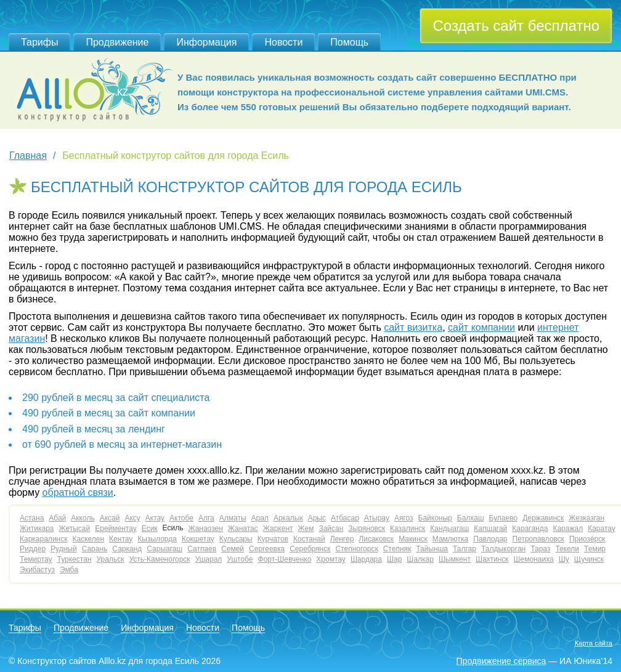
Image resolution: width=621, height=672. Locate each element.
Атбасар (345, 518)
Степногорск (356, 549)
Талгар (465, 549)
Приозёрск (587, 539)
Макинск (413, 539)
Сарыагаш (164, 549)
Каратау (602, 528)
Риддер (33, 549)
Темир (595, 549)
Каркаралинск (43, 539)
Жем (306, 528)
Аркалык (288, 518)
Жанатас (243, 528)
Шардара (366, 559)
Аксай (110, 518)
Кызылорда (157, 539)
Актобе (181, 518)
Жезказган (586, 518)
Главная (28, 156)
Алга (206, 518)
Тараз (540, 549)
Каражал (568, 528)
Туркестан (75, 559)
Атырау (377, 518)
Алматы (233, 518)
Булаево (504, 518)
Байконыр (435, 518)
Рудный (64, 549)
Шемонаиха (534, 559)
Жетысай (75, 528)
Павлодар (490, 539)
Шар (394, 559)
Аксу (132, 518)
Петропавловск (538, 539)
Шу (564, 559)
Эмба (69, 570)
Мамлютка (450, 539)
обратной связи (78, 492)
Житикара (37, 528)
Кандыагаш (449, 528)
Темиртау (36, 559)
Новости (283, 42)
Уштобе (240, 559)
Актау (155, 518)
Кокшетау (198, 539)
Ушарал (209, 559)
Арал (260, 518)
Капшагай (490, 528)
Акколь (83, 518)
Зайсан (331, 528)
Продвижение (117, 42)
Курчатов (273, 539)
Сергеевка (267, 549)
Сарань (95, 549)
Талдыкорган (503, 549)
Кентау (121, 539)
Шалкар (420, 559)
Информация (206, 42)
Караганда (530, 528)
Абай (57, 518)
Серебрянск (310, 549)
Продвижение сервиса (501, 661)
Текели (567, 549)
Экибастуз (37, 570)
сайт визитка (413, 327)
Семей (233, 549)
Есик (150, 528)
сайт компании (481, 327)
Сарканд (127, 549)
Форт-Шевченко (285, 559)
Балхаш (471, 518)
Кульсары (236, 539)
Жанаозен (205, 528)
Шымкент (455, 559)
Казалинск (408, 528)
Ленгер (342, 539)
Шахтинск (492, 559)
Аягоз (404, 518)
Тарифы (39, 42)
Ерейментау (116, 528)
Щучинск (589, 559)
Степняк (397, 549)
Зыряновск (367, 528)
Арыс (317, 518)
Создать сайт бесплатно (516, 26)
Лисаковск (376, 539)
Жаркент (278, 528)
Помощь (349, 42)
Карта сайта (594, 643)
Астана (32, 518)
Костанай (309, 539)
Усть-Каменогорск (159, 559)
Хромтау (331, 559)
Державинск (543, 518)
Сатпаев (202, 549)
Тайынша (432, 549)
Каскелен (88, 539)
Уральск (111, 559)
